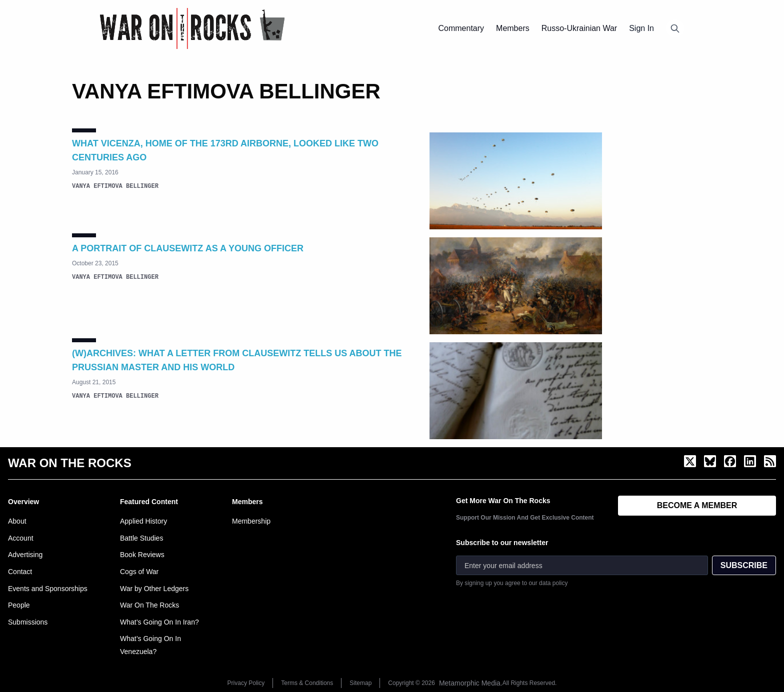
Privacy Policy (246, 683)
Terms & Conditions (307, 683)
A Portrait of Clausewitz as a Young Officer (188, 248)
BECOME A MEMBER (697, 505)
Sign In (641, 28)
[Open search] (675, 28)
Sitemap (360, 683)
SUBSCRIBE (744, 565)
